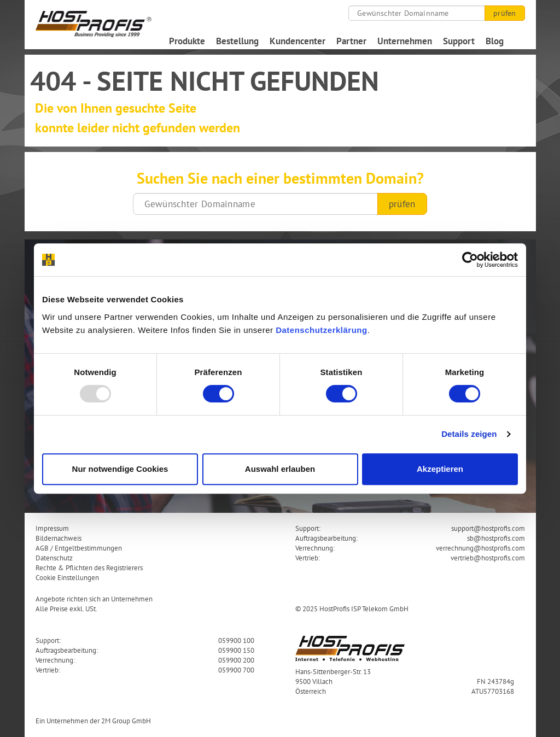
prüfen (504, 13)
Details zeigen (469, 434)
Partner (351, 41)
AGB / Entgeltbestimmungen (79, 548)
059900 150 (236, 650)
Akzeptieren (440, 469)
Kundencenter (297, 41)
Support (459, 41)
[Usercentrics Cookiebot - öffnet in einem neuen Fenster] (470, 260)
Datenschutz (54, 558)
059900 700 (236, 670)
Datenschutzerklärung (322, 330)
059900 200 (236, 660)
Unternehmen (405, 41)
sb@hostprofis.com (496, 538)
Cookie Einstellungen (67, 577)
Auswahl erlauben (280, 469)
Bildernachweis (59, 538)
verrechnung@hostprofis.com (480, 548)
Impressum (52, 528)
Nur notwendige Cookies (120, 469)
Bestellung (237, 41)
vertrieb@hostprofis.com (488, 558)
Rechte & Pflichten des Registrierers (89, 568)
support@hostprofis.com (488, 528)
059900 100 (236, 640)
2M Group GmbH (126, 721)
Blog (495, 41)
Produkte (187, 41)
